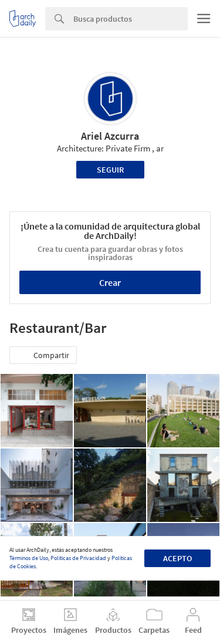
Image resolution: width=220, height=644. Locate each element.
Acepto (177, 558)
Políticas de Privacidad (78, 558)
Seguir (110, 170)
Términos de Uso (29, 558)
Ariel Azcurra (110, 136)
